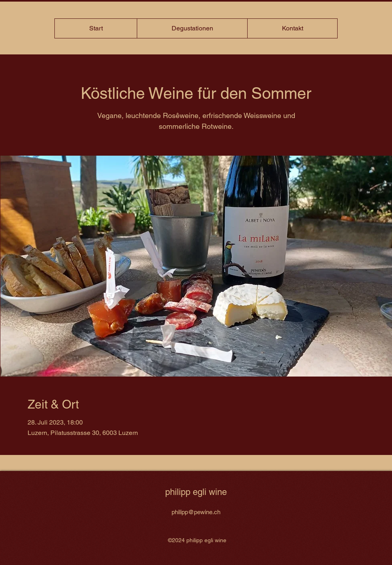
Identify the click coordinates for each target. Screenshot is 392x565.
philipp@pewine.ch (196, 512)
